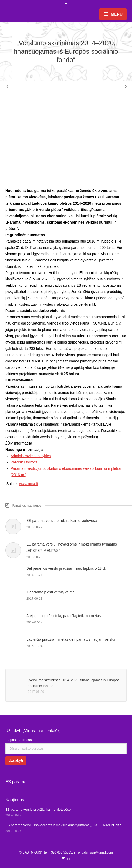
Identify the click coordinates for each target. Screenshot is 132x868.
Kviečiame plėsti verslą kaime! (51, 592)
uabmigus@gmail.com (97, 852)
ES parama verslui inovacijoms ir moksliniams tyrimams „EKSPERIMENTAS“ (72, 547)
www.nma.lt (29, 484)
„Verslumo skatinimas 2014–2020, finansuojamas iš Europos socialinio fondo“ (74, 683)
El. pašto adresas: (19, 740)
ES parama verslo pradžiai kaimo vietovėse (62, 521)
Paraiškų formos (24, 462)
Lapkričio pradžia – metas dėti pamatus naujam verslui (71, 639)
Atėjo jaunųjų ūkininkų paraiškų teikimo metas (64, 616)
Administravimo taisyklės (31, 456)
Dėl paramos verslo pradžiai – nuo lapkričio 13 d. (66, 568)
